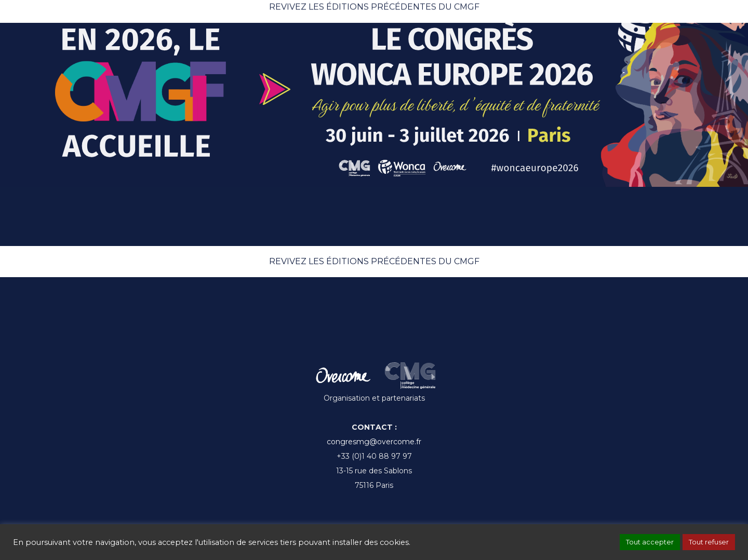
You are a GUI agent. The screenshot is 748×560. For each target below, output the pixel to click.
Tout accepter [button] (650, 542)
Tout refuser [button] (709, 542)
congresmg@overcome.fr (374, 442)
